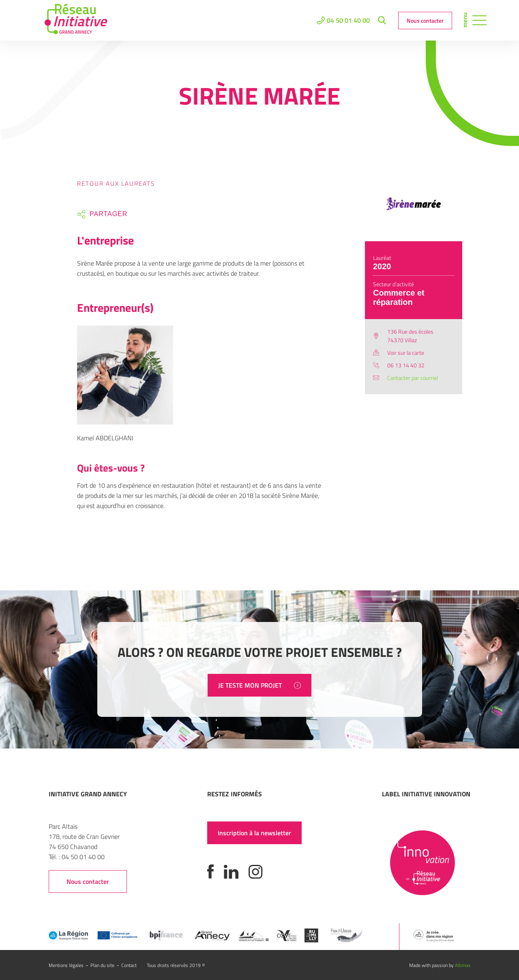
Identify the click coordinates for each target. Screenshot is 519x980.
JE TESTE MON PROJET (259, 685)
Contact (129, 965)
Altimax (463, 965)
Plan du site (102, 965)
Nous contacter (425, 20)
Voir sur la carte (406, 353)
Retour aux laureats (116, 183)
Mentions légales (66, 965)
